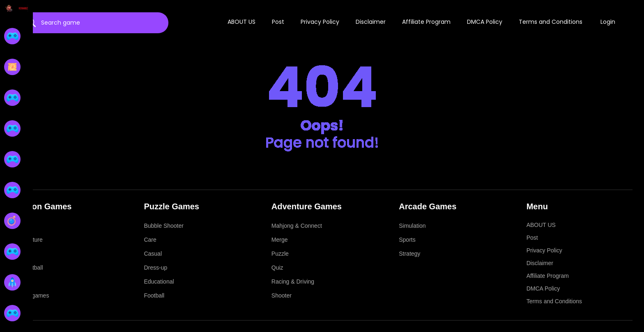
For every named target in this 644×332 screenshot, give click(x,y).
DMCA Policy (485, 22)
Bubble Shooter (164, 226)
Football (154, 295)
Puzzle (280, 254)
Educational (159, 282)
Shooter (282, 295)
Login (608, 22)
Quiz (277, 268)
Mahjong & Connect (297, 226)
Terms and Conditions (551, 22)
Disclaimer (371, 22)
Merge (280, 240)
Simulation (412, 226)
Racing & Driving (293, 282)
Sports (407, 240)
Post (278, 22)
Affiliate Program (426, 22)
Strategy (409, 254)
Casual (153, 254)
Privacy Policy (320, 22)
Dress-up (155, 268)
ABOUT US (241, 22)
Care (150, 240)
